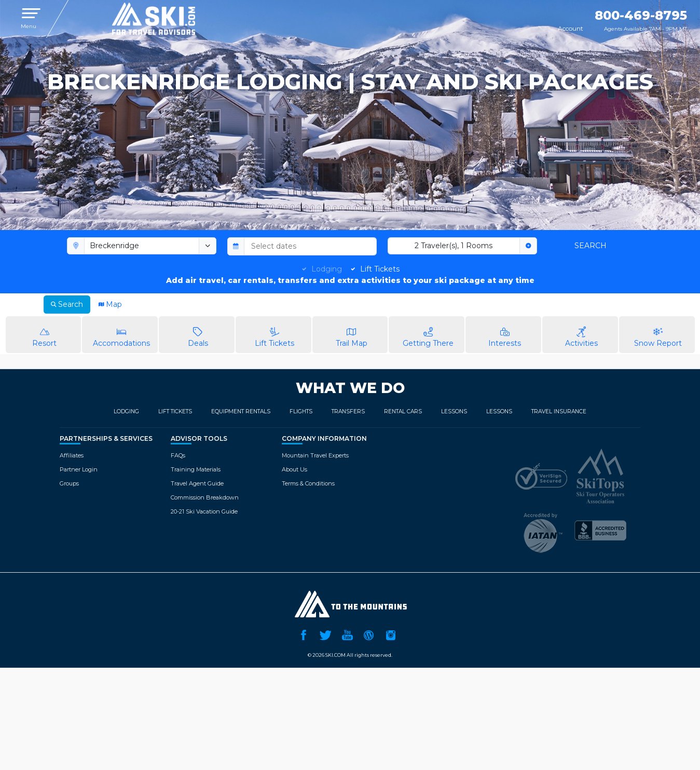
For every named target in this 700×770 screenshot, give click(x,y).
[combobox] (142, 246)
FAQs (178, 455)
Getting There (428, 334)
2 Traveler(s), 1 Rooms (454, 246)
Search (591, 246)
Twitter (325, 634)
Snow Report (658, 334)
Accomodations (121, 334)
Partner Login (79, 469)
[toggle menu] (208, 246)
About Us (294, 469)
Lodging (327, 269)
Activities (581, 334)
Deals (198, 334)
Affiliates (72, 455)
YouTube (347, 634)
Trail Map (352, 334)
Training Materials (196, 469)
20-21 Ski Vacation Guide (204, 511)
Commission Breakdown (205, 497)
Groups (69, 483)
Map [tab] (110, 304)
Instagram (391, 634)
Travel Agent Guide (197, 483)
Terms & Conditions (308, 483)
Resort (45, 334)
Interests (505, 334)
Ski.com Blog (369, 634)
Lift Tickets (380, 269)
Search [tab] (67, 304)
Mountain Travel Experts (315, 455)
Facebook (304, 634)
